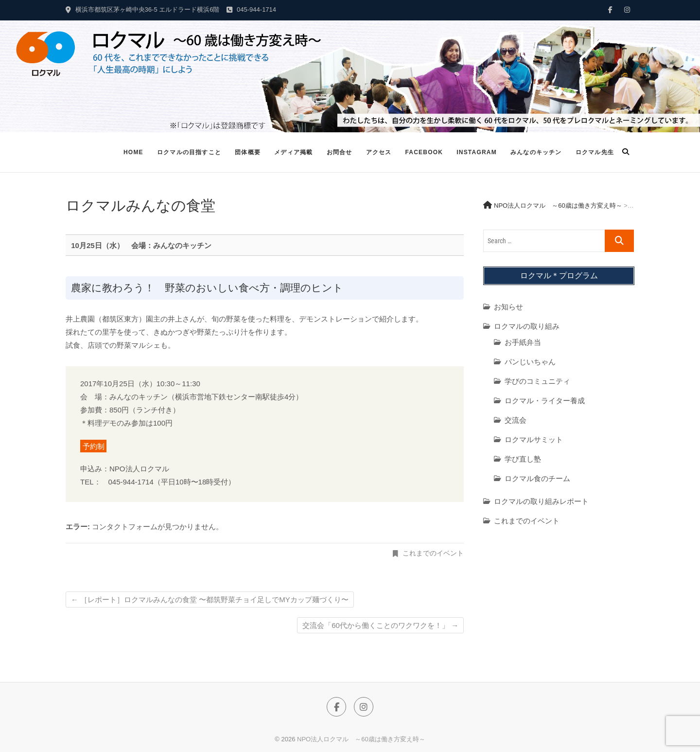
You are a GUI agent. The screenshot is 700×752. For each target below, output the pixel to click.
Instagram (477, 152)
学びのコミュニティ (537, 381)
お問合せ (340, 152)
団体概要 (248, 152)
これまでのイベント (433, 553)
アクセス (379, 152)
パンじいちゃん (530, 362)
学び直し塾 (523, 459)
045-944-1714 (251, 9)
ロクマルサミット (534, 439)
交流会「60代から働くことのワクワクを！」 (380, 625)
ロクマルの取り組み (527, 326)
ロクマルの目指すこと (189, 152)
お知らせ (508, 307)
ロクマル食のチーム (537, 478)
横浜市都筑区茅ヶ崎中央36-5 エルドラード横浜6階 (142, 9)
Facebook (424, 152)
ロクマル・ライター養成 (545, 401)
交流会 (516, 420)
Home (133, 152)
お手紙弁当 (523, 342)
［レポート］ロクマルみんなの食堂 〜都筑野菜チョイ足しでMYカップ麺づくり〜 (210, 600)
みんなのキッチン (536, 152)
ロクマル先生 (595, 152)
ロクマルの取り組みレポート (541, 501)
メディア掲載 (293, 152)
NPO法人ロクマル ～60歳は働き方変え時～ (361, 739)
